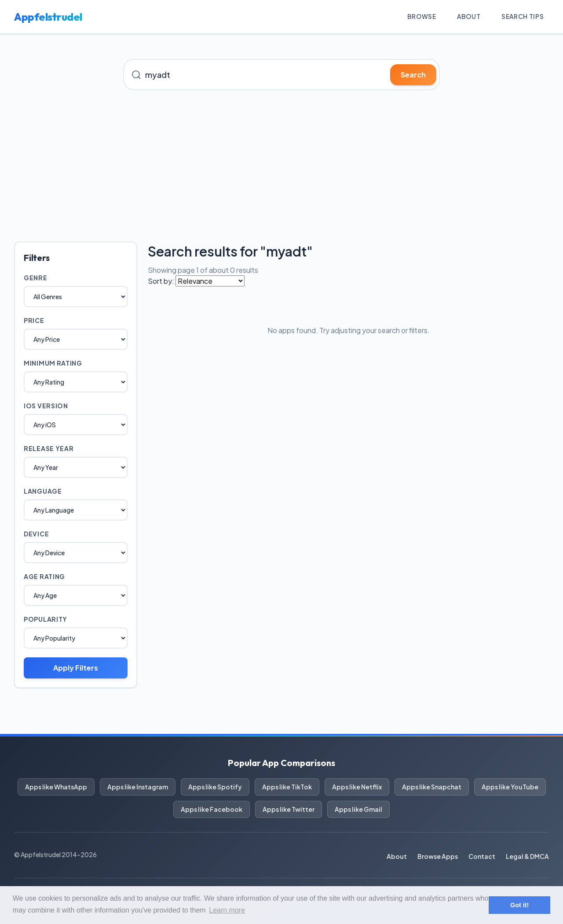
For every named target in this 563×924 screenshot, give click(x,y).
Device (36, 534)
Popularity (46, 620)
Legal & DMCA (527, 857)
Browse (419, 17)
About (467, 17)
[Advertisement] (281, 166)
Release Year (49, 449)
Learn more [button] (227, 910)
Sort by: (161, 281)
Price (34, 321)
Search (413, 75)
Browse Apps (438, 857)
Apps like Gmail (358, 810)
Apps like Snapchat (432, 787)
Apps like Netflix (357, 787)
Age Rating (44, 577)
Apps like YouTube (510, 787)
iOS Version (46, 406)
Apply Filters (76, 668)
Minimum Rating (53, 363)
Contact (482, 857)
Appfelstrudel (48, 17)
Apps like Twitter (289, 810)
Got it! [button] (519, 905)
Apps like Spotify (215, 787)
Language (43, 491)
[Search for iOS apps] (281, 75)
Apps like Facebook (212, 810)
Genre (36, 278)
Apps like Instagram (138, 787)
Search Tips (522, 17)
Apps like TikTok (287, 787)
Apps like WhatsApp (56, 787)
